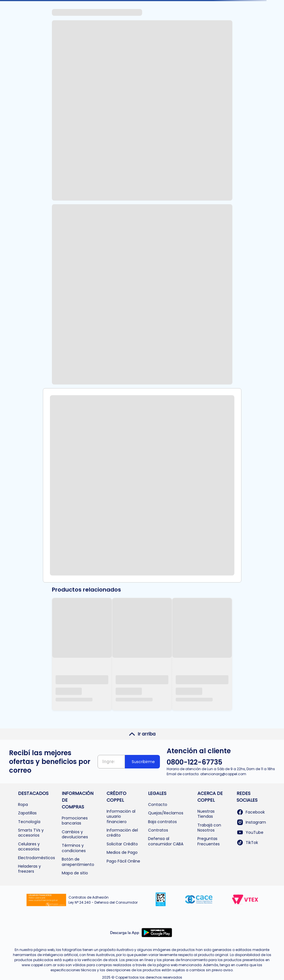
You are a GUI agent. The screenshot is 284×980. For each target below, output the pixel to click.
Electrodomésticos (37, 858)
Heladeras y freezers (29, 869)
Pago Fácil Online (123, 861)
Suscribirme (143, 762)
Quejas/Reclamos (166, 813)
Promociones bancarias (75, 821)
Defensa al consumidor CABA (166, 841)
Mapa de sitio (75, 873)
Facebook (251, 812)
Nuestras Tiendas (206, 814)
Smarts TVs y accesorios (31, 833)
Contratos (158, 830)
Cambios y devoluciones (75, 834)
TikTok (247, 843)
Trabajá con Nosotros (209, 828)
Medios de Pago (122, 852)
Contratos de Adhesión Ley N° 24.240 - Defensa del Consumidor (103, 900)
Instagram (251, 822)
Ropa (23, 805)
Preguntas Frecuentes (209, 841)
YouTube (250, 832)
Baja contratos (162, 822)
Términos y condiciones (74, 848)
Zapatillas (27, 813)
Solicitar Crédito (122, 844)
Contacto (158, 805)
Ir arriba (142, 734)
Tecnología (29, 822)
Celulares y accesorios (29, 846)
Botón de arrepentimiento (78, 862)
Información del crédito (122, 833)
